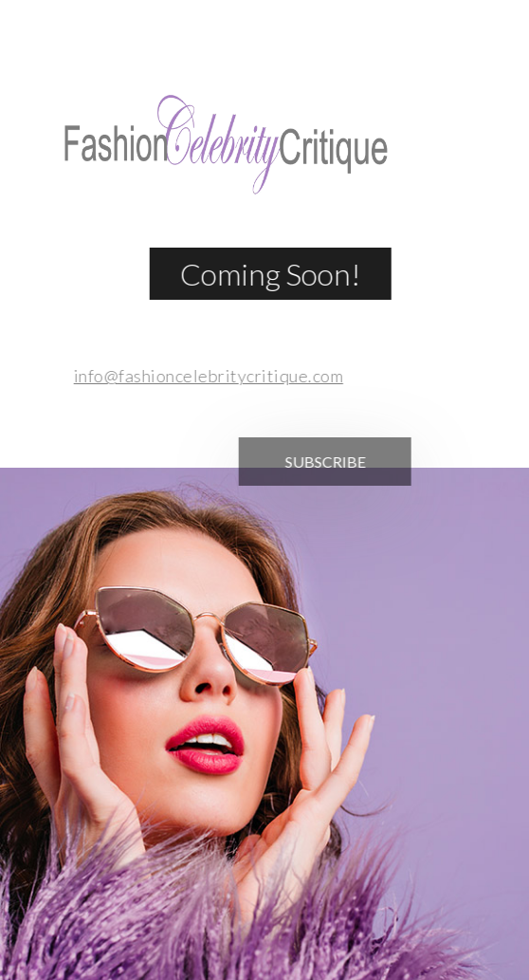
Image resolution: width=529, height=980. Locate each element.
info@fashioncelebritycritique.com (201, 376)
